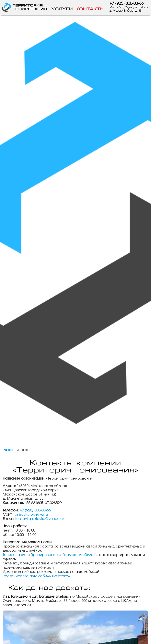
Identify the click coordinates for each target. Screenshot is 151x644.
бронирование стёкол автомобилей (63, 555)
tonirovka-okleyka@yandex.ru (40, 519)
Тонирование (15, 555)
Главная (8, 450)
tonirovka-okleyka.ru (31, 515)
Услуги (62, 9)
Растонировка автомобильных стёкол (36, 576)
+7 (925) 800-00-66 (127, 4)
